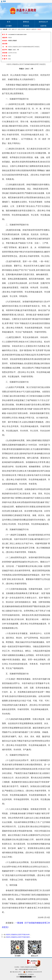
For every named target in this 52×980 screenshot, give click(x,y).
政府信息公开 (43, 22)
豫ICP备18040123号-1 (16, 972)
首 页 (9, 22)
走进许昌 (43, 26)
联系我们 (35, 967)
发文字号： (5, 50)
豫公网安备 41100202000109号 (33, 972)
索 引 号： (5, 35)
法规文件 (28, 29)
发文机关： (5, 41)
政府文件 (34, 29)
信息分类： (5, 38)
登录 (4, 1)
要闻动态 (26, 22)
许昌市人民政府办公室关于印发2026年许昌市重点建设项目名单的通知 (28, 935)
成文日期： (5, 44)
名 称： (5, 47)
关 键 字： (5, 59)
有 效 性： (5, 56)
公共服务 (9, 26)
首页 (10, 29)
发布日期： (5, 53)
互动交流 (26, 26)
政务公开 (14, 29)
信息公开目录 (21, 29)
